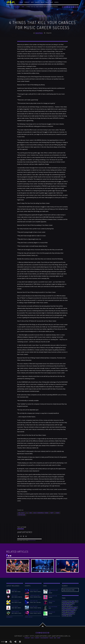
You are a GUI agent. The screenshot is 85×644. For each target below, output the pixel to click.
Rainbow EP (14, 590)
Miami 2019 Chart (34, 590)
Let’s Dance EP (15, 601)
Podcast (27, 638)
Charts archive (29, 617)
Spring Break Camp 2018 (53, 591)
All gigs (45, 617)
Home (8, 7)
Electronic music (16, 7)
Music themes (74, 608)
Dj (27, 513)
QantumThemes (39, 33)
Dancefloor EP (15, 612)
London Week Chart (35, 596)
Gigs (32, 638)
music (70, 605)
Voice (70, 616)
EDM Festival (52, 601)
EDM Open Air (52, 612)
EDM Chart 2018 (34, 601)
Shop (59, 638)
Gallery (65, 605)
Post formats (71, 612)
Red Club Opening (53, 607)
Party (52, 513)
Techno (65, 616)
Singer (58, 513)
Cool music (21, 513)
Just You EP (15, 596)
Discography (9, 617)
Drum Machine (66, 603)
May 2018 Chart (34, 606)
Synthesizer (22, 515)
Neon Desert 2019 (53, 596)
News (23, 7)
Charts (37, 638)
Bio (55, 638)
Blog (51, 638)
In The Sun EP (15, 606)
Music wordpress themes (41, 513)
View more (18, 566)
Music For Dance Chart (36, 612)
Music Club (65, 608)
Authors (65, 601)
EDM (31, 513)
